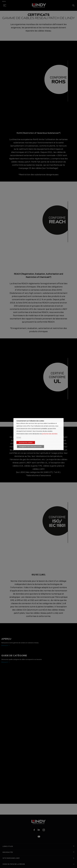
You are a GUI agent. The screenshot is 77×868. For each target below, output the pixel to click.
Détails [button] (19, 437)
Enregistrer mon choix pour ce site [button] (30, 447)
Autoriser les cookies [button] (26, 443)
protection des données (50, 434)
